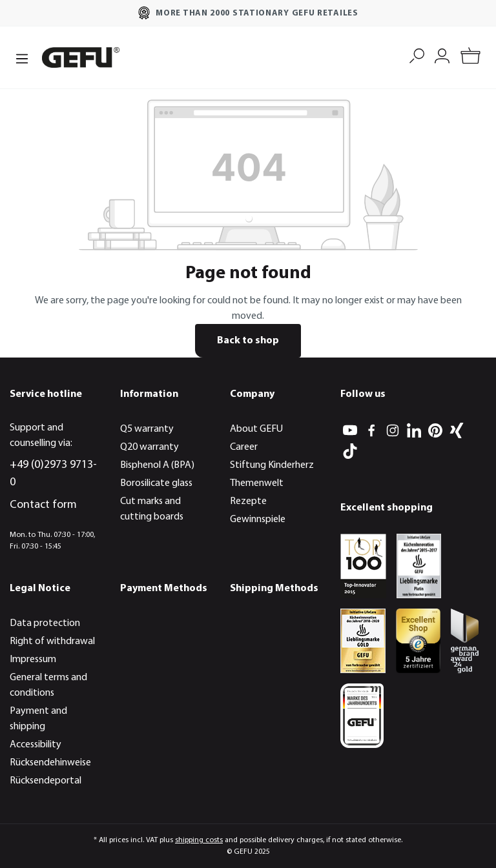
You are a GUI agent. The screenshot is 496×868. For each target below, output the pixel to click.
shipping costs (199, 840)
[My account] (442, 55)
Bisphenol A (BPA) (157, 465)
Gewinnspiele (258, 520)
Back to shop (248, 341)
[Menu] (22, 57)
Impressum (33, 660)
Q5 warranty (147, 429)
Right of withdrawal (52, 641)
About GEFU (256, 429)
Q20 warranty (150, 447)
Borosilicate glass (156, 483)
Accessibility (36, 745)
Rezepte (248, 501)
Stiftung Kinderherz (272, 465)
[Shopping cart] (470, 58)
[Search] (417, 55)
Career (244, 447)
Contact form (43, 505)
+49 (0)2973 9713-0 (53, 474)
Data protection (45, 623)
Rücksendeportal (46, 781)
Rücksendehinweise (50, 763)
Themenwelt (257, 483)
